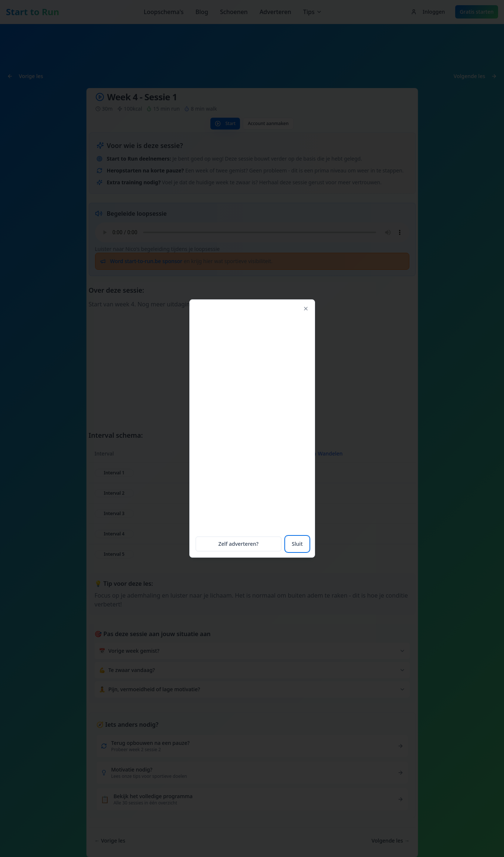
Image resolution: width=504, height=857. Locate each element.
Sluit (296, 543)
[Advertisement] (252, 420)
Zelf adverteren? (239, 543)
